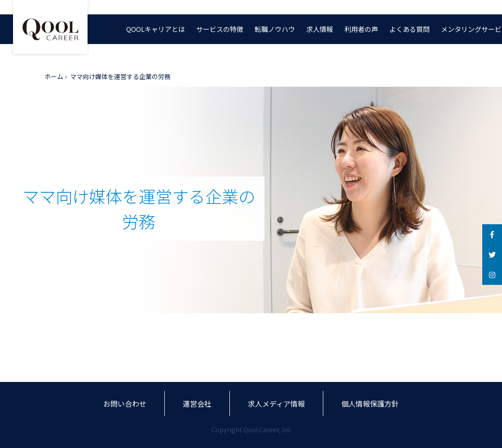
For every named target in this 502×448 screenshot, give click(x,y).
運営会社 (197, 404)
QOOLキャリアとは (156, 29)
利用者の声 (361, 29)
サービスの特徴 (220, 29)
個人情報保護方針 (370, 404)
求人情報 (320, 29)
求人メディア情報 (276, 404)
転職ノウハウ (275, 29)
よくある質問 (410, 29)
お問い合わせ (125, 404)
